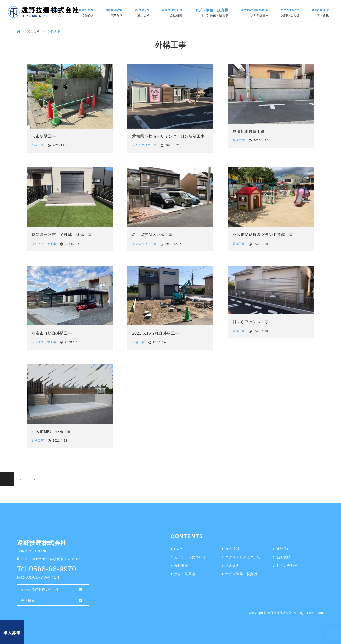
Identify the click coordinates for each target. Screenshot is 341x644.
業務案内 (283, 549)
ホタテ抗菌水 (185, 574)
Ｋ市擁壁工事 (44, 136)
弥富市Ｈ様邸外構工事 (52, 333)
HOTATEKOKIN (255, 10)
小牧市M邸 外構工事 (52, 432)
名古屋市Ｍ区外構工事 (152, 235)
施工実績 (283, 557)
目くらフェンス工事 (251, 322)
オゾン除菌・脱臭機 (211, 10)
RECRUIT (320, 10)
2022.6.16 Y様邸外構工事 (156, 333)
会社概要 (28, 601)
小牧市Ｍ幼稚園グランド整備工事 (263, 235)
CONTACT (290, 10)
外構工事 (38, 145)
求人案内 (232, 566)
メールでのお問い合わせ (40, 589)
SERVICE (114, 10)
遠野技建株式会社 (280, 613)
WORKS (142, 10)
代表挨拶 (232, 549)
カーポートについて (190, 557)
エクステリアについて (243, 557)
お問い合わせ (287, 566)
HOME (180, 549)
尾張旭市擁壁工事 (249, 132)
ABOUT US (172, 10)
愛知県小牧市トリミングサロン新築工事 (168, 136)
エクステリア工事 (144, 145)
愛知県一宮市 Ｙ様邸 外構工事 (62, 235)
